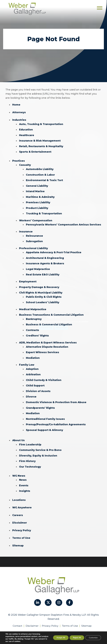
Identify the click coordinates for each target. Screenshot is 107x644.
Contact (17, 620)
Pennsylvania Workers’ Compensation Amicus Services (64, 223)
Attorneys (19, 112)
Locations (19, 495)
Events (24, 480)
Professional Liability (34, 246)
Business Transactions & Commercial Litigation (51, 312)
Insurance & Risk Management (40, 140)
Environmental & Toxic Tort (44, 179)
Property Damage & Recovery (39, 285)
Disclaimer (20, 517)
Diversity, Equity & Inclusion (38, 451)
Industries (19, 120)
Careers (18, 510)
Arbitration (33, 371)
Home (16, 105)
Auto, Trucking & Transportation (41, 124)
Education (26, 129)
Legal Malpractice (38, 267)
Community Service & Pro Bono (40, 446)
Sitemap (18, 540)
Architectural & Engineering (45, 256)
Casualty (25, 164)
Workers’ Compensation (36, 219)
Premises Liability (38, 201)
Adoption (32, 365)
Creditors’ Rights (37, 333)
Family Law (27, 361)
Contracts (32, 327)
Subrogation (34, 240)
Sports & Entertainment (35, 151)
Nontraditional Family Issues (45, 415)
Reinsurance (34, 234)
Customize (92, 638)
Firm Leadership (30, 440)
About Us (18, 436)
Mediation (33, 355)
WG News (19, 471)
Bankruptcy (34, 316)
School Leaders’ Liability (43, 300)
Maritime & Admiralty (40, 196)
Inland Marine (35, 190)
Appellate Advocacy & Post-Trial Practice (54, 250)
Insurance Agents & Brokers (45, 261)
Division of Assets (38, 387)
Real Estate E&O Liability (43, 272)
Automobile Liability (40, 168)
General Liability (37, 185)
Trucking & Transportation (44, 212)
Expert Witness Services (43, 349)
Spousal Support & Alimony (44, 426)
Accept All (56, 638)
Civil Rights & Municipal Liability (41, 290)
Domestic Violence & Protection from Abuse (56, 398)
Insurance (26, 230)
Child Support (35, 382)
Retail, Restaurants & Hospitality (41, 146)
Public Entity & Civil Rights (44, 294)
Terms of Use (21, 532)
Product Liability (37, 207)
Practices (19, 160)
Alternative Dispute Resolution (47, 344)
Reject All (74, 638)
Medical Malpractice (33, 307)
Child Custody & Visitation (44, 376)
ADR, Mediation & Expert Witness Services (48, 339)
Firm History (27, 456)
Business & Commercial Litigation (49, 322)
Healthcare (27, 135)
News (23, 475)
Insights (25, 486)
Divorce (31, 393)
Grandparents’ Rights (40, 404)
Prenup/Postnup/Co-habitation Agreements (56, 420)
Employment (28, 279)
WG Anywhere (22, 502)
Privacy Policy (22, 525)
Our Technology (30, 462)
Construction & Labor (40, 174)
